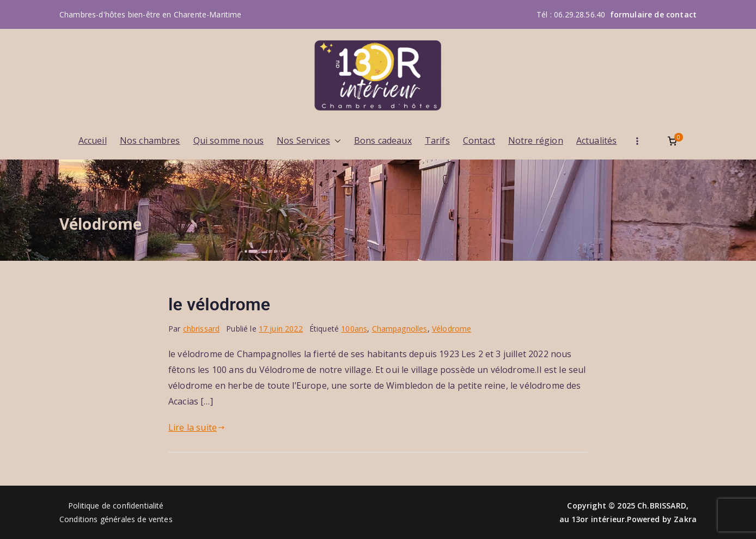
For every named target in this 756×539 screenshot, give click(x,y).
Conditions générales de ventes (116, 519)
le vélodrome (219, 304)
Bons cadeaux (383, 140)
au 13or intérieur (592, 519)
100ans (354, 329)
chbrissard (202, 329)
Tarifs (437, 140)
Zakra (685, 519)
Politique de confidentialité (116, 506)
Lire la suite (197, 427)
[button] (336, 141)
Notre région (536, 140)
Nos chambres (150, 140)
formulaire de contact (653, 14)
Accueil (93, 140)
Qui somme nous (228, 140)
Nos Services (309, 141)
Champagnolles (400, 329)
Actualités (597, 140)
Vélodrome (452, 329)
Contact (479, 140)
